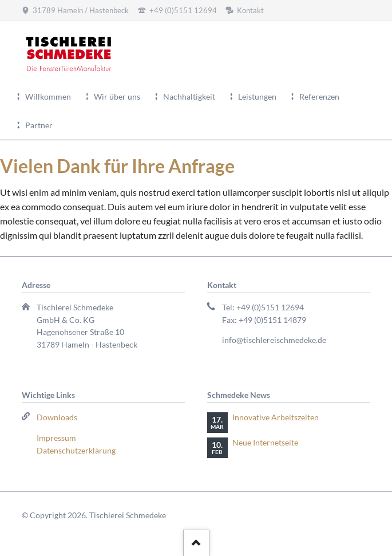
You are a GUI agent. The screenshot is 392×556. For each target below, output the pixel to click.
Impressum (56, 438)
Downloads (57, 417)
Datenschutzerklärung (76, 450)
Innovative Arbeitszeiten (276, 417)
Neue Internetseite (265, 442)
